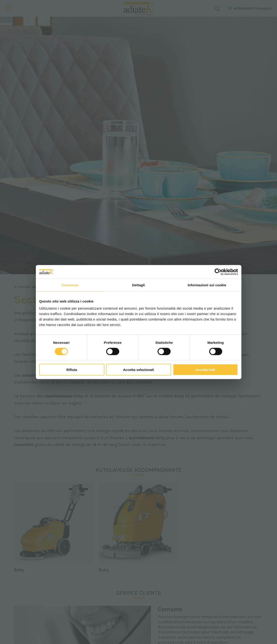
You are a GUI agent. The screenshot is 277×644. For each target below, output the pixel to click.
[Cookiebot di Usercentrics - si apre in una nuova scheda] (218, 272)
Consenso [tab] (70, 285)
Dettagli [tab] (139, 285)
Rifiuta (72, 370)
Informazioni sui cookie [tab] (207, 285)
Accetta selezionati (138, 370)
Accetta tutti (205, 370)
